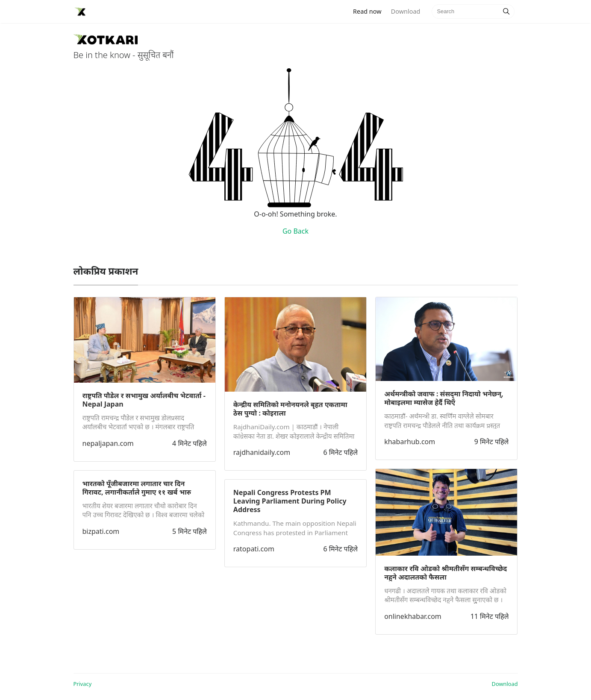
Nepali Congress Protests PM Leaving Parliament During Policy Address (290, 501)
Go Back (295, 231)
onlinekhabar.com (413, 616)
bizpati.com (101, 531)
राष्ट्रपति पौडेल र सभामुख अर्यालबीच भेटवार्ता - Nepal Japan (144, 400)
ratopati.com (254, 549)
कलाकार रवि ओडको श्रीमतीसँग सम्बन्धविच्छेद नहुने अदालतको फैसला (445, 573)
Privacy (83, 684)
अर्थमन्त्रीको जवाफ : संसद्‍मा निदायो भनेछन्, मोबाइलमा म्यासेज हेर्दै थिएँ (444, 398)
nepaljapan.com (108, 443)
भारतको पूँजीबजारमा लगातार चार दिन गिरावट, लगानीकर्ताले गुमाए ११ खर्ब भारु (137, 488)
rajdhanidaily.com (262, 452)
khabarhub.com (410, 442)
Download (406, 11)
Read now (370, 11)
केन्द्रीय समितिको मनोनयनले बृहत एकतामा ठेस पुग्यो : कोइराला (290, 409)
